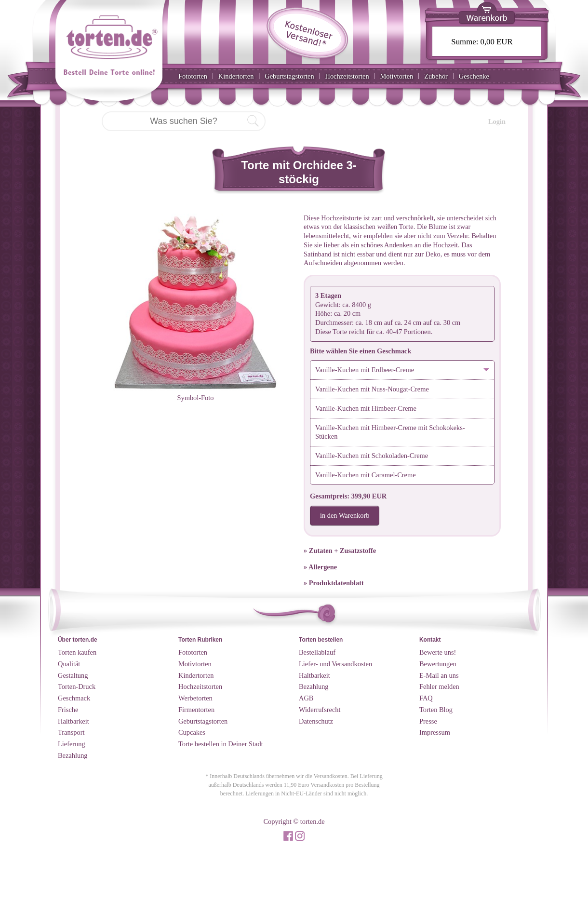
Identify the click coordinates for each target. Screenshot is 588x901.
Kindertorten (236, 76)
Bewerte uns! (438, 652)
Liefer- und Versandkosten (335, 664)
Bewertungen (438, 664)
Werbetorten (195, 698)
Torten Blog (436, 710)
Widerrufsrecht (320, 710)
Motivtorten (396, 76)
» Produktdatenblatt (334, 583)
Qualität (69, 664)
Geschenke (474, 76)
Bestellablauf (317, 652)
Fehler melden (439, 686)
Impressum (435, 732)
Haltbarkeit (73, 721)
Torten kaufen (77, 652)
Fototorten (193, 76)
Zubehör (436, 76)
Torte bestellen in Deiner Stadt (221, 744)
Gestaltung (73, 675)
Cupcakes (192, 732)
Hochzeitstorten (347, 76)
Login (497, 121)
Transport (71, 732)
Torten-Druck (77, 686)
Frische (68, 710)
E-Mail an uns (439, 675)
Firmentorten (196, 710)
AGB (306, 698)
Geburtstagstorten (289, 76)
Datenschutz (316, 721)
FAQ (426, 698)
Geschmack (74, 698)
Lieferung (72, 744)
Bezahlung (73, 755)
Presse (428, 721)
